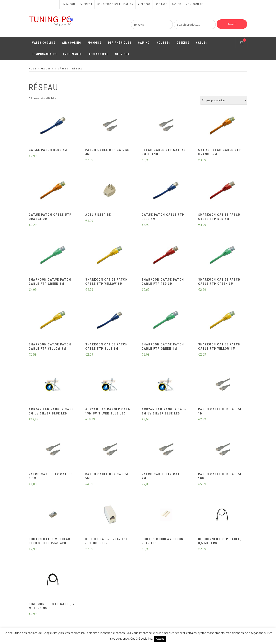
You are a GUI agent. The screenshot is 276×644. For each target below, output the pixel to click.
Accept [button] (160, 639)
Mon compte (194, 4)
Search (232, 24)
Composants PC (44, 54)
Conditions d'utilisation (115, 4)
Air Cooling (72, 43)
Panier (177, 4)
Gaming (144, 43)
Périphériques (120, 43)
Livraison (68, 4)
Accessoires (99, 54)
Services (122, 54)
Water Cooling (44, 43)
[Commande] (224, 100)
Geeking (183, 43)
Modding (95, 43)
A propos (144, 4)
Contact (161, 4)
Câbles (202, 43)
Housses (163, 43)
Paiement (86, 4)
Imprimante (73, 54)
